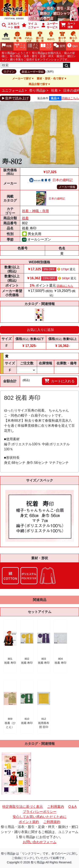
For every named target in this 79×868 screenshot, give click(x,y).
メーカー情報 (67, 187)
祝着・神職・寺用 (35, 211)
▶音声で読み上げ (15, 98)
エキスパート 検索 (11, 25)
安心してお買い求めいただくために (40, 817)
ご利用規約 (52, 822)
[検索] (32, 65)
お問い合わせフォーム (40, 842)
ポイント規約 (29, 822)
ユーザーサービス (50, 25)
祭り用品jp (37, 90)
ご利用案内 (56, 807)
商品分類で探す (38, 84)
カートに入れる (60, 381)
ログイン (9, 72)
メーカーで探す (22, 78)
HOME (6, 37)
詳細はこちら (70, 98)
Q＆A (72, 807)
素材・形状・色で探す (50, 78)
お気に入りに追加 (40, 330)
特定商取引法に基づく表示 (23, 807)
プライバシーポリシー (40, 812)
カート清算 (68, 25)
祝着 (54, 90)
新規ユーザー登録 (33, 72)
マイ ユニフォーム (30, 26)
